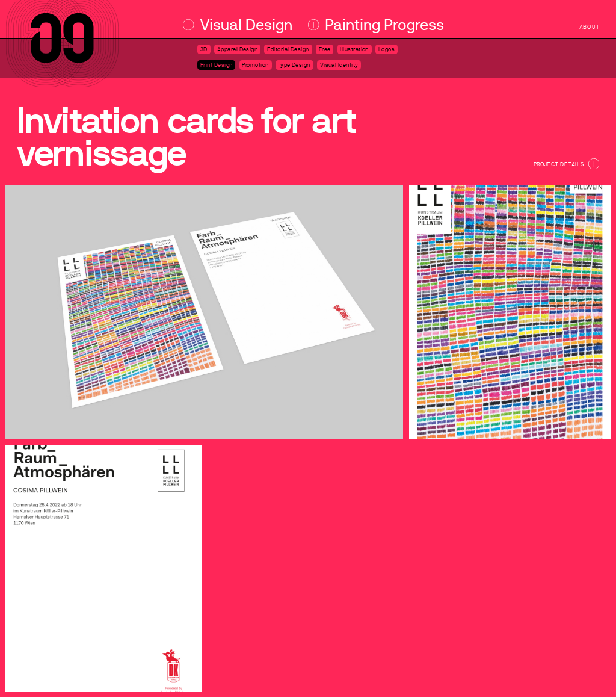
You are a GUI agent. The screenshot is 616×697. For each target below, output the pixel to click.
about (590, 27)
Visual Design (238, 25)
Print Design (217, 65)
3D (204, 49)
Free (325, 49)
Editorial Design (288, 49)
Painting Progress (376, 25)
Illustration (354, 49)
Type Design (294, 65)
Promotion (255, 65)
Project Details (567, 164)
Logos (387, 49)
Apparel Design (237, 49)
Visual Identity (339, 65)
